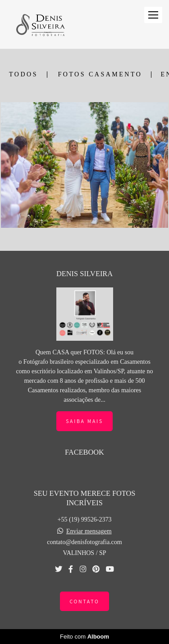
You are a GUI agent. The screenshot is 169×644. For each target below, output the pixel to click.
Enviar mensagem (89, 531)
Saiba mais (84, 421)
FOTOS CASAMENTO (100, 75)
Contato (84, 601)
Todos (23, 75)
